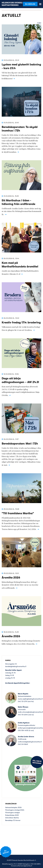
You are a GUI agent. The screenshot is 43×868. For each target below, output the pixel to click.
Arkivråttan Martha (12, 818)
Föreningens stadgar (13, 813)
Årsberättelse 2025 (12, 815)
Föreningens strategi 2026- (15, 810)
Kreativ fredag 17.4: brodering (21, 322)
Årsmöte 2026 (11, 578)
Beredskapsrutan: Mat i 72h (20, 444)
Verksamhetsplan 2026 (13, 807)
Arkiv (39, 23)
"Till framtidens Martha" (18, 513)
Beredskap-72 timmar (13, 820)
